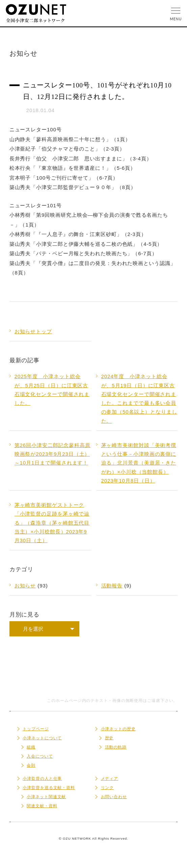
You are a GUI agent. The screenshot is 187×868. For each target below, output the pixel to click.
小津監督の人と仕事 (42, 779)
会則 (31, 765)
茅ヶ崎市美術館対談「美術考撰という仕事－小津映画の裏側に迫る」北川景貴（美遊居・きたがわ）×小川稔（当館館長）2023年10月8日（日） (139, 463)
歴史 (109, 738)
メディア (110, 779)
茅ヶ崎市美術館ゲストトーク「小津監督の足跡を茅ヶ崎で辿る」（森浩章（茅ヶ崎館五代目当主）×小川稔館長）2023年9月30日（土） (52, 523)
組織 (31, 747)
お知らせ (25, 586)
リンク (108, 788)
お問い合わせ (114, 797)
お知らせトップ (33, 331)
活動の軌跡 (116, 747)
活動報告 (112, 586)
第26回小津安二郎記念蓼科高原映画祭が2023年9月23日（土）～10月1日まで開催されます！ (52, 454)
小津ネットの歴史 (118, 729)
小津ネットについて (42, 738)
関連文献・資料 (42, 806)
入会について (40, 756)
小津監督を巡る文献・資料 (49, 788)
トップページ (36, 729)
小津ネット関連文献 (46, 797)
